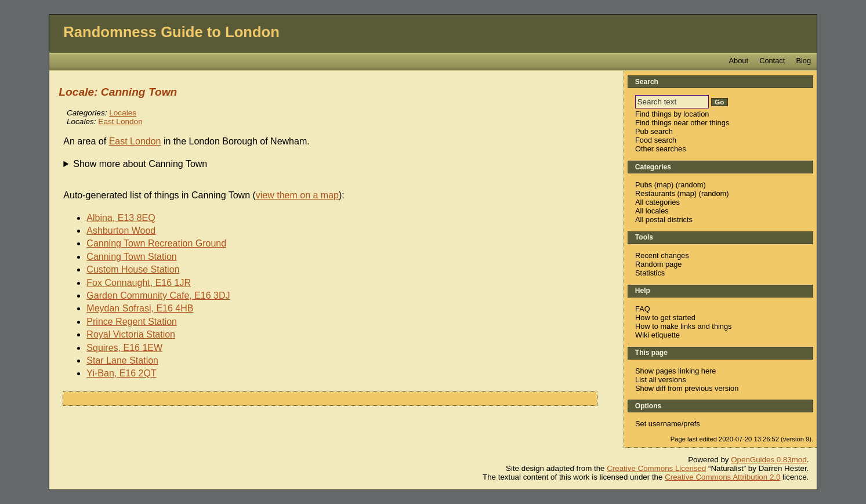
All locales (652, 211)
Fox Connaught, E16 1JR (139, 283)
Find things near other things (682, 123)
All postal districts (664, 220)
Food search (656, 140)
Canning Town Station (131, 257)
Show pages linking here (675, 371)
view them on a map (297, 195)
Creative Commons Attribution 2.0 (722, 477)
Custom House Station (133, 269)
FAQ (643, 309)
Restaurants (655, 193)
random (691, 185)
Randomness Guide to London (171, 32)
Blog (803, 61)
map (664, 185)
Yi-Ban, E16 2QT (121, 373)
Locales (123, 113)
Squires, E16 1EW (124, 348)
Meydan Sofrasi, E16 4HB (140, 308)
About (739, 61)
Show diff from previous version (687, 388)
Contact (772, 61)
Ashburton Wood (121, 231)
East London (120, 122)
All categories (657, 202)
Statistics (650, 273)
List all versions (660, 380)
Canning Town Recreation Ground (156, 243)
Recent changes (662, 255)
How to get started (665, 318)
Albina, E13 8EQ (121, 218)
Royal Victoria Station (131, 334)
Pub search (654, 131)
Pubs (644, 185)
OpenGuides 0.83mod (769, 460)
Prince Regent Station (132, 322)
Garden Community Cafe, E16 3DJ (158, 295)
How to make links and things (683, 326)
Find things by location (672, 114)
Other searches (661, 149)
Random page (658, 264)
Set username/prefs (668, 424)
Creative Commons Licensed (656, 468)
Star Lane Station (122, 360)
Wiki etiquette (657, 335)
